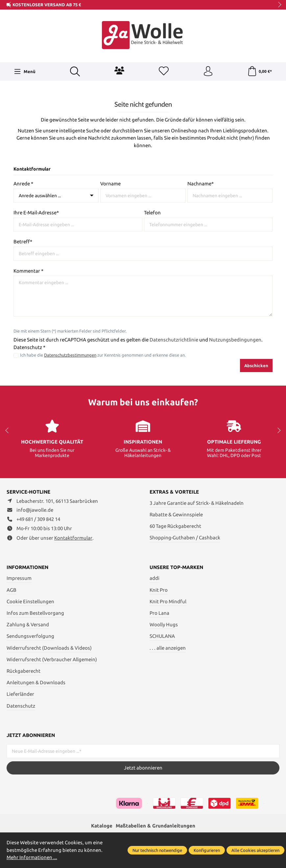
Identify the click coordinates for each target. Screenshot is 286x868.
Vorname (110, 184)
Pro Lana (159, 613)
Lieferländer (20, 694)
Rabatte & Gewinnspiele (176, 515)
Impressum (19, 578)
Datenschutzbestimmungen (70, 355)
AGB (12, 590)
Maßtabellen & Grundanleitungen (155, 826)
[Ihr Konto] (208, 71)
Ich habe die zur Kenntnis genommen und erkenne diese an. (103, 355)
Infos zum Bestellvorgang (35, 613)
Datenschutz (21, 706)
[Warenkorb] (260, 71)
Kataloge (102, 826)
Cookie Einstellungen (30, 601)
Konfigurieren (207, 850)
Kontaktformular (73, 538)
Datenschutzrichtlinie (174, 340)
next (278, 5)
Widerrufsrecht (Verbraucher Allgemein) (52, 659)
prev (10, 5)
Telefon (152, 213)
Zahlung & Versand (28, 624)
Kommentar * (28, 271)
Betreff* (23, 242)
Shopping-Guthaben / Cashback (185, 538)
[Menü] (25, 71)
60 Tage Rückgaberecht (175, 526)
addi (155, 578)
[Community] (119, 70)
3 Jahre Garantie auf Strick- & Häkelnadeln (197, 503)
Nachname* (201, 184)
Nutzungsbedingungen (235, 340)
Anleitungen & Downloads (36, 682)
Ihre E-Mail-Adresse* (36, 213)
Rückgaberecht (24, 671)
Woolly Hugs (164, 624)
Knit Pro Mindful (168, 601)
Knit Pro (159, 590)
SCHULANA (162, 636)
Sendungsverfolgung (30, 636)
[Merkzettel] (164, 71)
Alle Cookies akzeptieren (255, 850)
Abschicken (256, 366)
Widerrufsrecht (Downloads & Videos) (49, 648)
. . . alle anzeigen (168, 648)
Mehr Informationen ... (32, 857)
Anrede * (23, 184)
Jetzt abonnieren (143, 768)
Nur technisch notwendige (157, 850)
